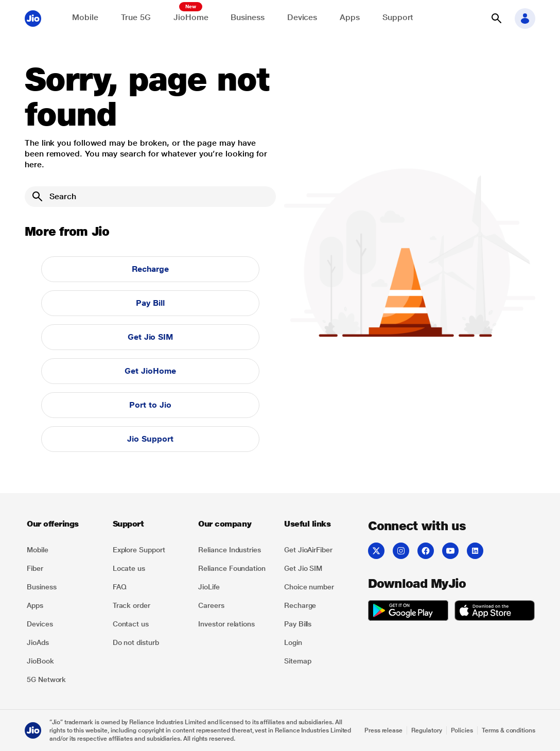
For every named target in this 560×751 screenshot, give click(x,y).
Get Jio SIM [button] (150, 337)
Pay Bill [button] (150, 303)
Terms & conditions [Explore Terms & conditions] (509, 730)
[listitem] (64, 550)
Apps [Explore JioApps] (350, 17)
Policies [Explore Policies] (462, 730)
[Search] (150, 197)
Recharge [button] (150, 269)
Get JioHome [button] (150, 371)
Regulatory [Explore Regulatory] (426, 730)
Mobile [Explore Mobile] (85, 17)
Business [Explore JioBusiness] (247, 17)
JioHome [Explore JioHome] (191, 17)
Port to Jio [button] (150, 405)
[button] (496, 19)
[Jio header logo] (33, 19)
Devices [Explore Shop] (302, 17)
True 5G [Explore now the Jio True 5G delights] (136, 17)
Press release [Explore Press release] (383, 730)
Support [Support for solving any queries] (398, 17)
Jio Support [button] (150, 439)
